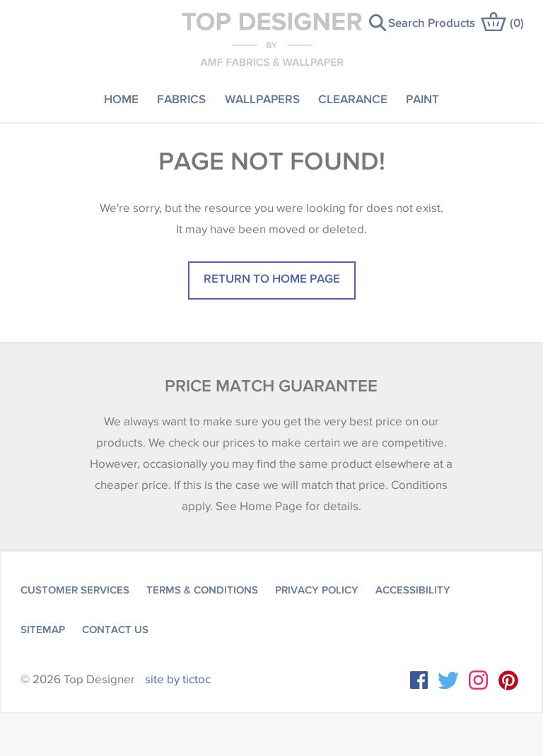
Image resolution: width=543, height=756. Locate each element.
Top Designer (272, 39)
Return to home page (272, 278)
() (517, 22)
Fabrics (181, 99)
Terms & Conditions (202, 590)
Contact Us (115, 630)
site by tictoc (178, 679)
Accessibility (413, 590)
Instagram (478, 680)
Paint (422, 99)
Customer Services (75, 590)
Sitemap (43, 630)
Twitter (448, 680)
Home (121, 99)
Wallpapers (262, 99)
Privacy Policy (317, 590)
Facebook (419, 680)
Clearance (353, 99)
